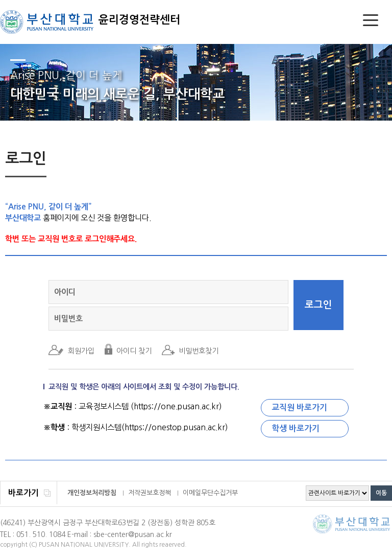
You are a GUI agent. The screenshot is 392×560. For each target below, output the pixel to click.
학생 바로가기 (296, 428)
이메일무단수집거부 (210, 493)
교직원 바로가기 (299, 407)
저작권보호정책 (150, 493)
